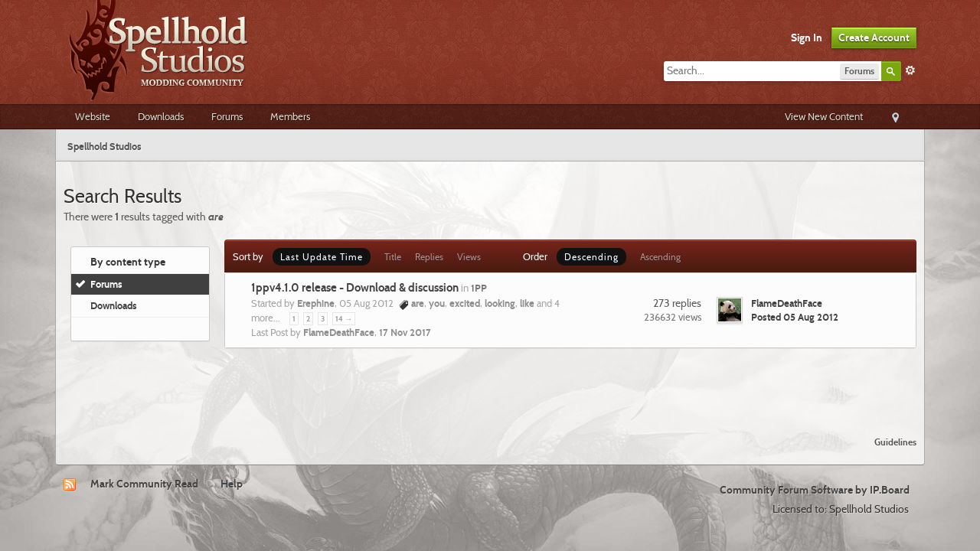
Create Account (874, 37)
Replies (429, 257)
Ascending (660, 257)
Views (469, 257)
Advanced (910, 70)
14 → (344, 319)
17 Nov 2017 (405, 332)
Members (290, 116)
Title (393, 257)
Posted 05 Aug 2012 (795, 317)
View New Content (824, 116)
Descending (591, 257)
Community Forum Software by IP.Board (815, 490)
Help (232, 484)
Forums (227, 116)
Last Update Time (322, 257)
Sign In (807, 37)
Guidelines (895, 442)
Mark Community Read (144, 484)
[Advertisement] (490, 383)
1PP (479, 288)
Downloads (161, 116)
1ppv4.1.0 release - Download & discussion (355, 288)
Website (93, 116)
